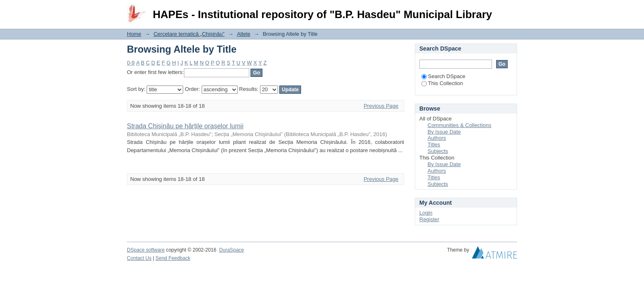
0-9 (131, 63)
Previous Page (381, 106)
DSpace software (146, 250)
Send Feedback (173, 258)
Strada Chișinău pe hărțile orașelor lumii (185, 126)
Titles (434, 145)
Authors (437, 138)
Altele (244, 34)
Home (134, 34)
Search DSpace (443, 76)
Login (511, 10)
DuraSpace (231, 250)
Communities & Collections (459, 125)
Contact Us (139, 258)
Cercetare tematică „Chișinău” (189, 34)
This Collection (442, 83)
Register (429, 219)
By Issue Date (444, 132)
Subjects (438, 151)
